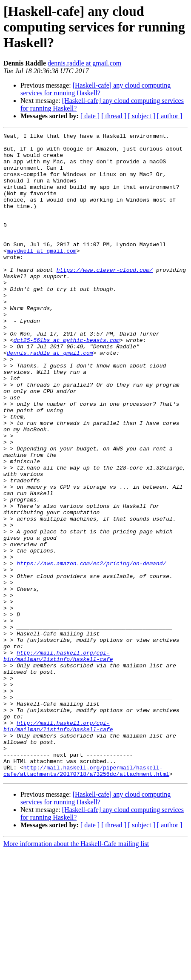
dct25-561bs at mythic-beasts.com (66, 382)
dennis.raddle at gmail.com (84, 63)
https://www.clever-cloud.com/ (105, 298)
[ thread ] (114, 116)
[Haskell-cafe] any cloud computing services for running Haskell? (95, 89)
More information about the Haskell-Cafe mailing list (76, 973)
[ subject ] (142, 116)
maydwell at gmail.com (42, 275)
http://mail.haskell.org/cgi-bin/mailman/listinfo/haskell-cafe (58, 761)
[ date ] (90, 116)
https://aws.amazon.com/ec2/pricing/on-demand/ (91, 650)
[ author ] (170, 116)
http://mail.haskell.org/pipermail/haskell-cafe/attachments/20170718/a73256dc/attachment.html (86, 899)
